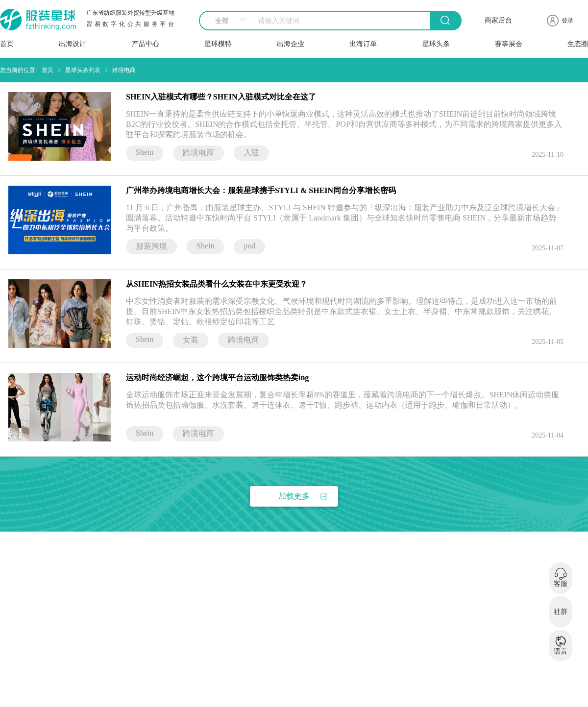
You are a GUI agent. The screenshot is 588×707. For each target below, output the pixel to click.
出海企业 (291, 44)
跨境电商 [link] (124, 70)
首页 (7, 44)
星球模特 (218, 44)
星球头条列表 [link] (83, 70)
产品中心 (146, 44)
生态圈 (578, 44)
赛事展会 (509, 44)
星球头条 (436, 44)
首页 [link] (48, 70)
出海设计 (73, 44)
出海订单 (363, 44)
